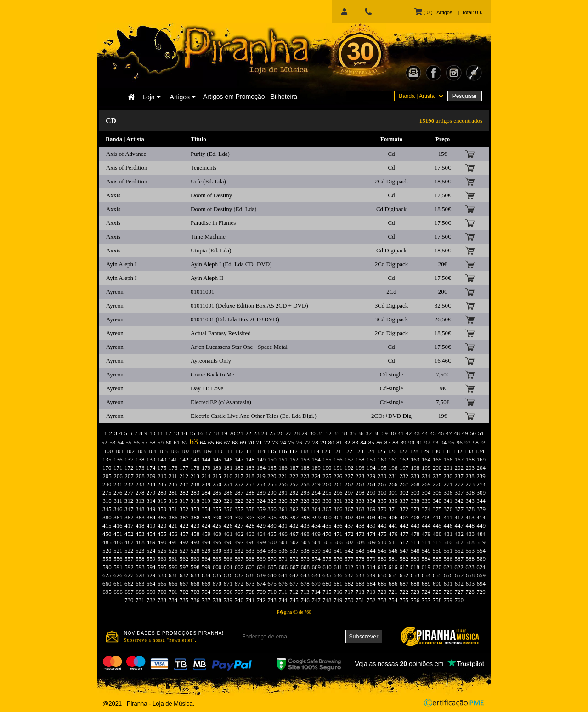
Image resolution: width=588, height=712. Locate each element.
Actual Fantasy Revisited (221, 333)
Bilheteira (284, 97)
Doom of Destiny (211, 195)
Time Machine (208, 236)
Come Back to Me (212, 374)
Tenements (204, 168)
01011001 (203, 292)
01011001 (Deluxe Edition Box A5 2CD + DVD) (249, 305)
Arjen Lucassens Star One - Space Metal (239, 347)
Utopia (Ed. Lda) (211, 250)
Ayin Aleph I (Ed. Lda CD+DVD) (231, 264)
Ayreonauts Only (211, 361)
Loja (151, 97)
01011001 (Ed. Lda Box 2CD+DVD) (235, 319)
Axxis (113, 195)
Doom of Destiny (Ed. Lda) (223, 209)
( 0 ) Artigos (433, 12)
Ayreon (115, 292)
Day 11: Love (207, 388)
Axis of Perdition (127, 168)
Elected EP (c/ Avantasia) (221, 402)
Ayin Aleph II (207, 278)
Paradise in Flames (213, 223)
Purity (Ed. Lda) (210, 154)
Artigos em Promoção (234, 97)
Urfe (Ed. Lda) (208, 181)
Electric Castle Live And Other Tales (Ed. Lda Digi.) (254, 416)
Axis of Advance (126, 154)
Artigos (183, 97)
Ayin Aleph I (122, 264)
